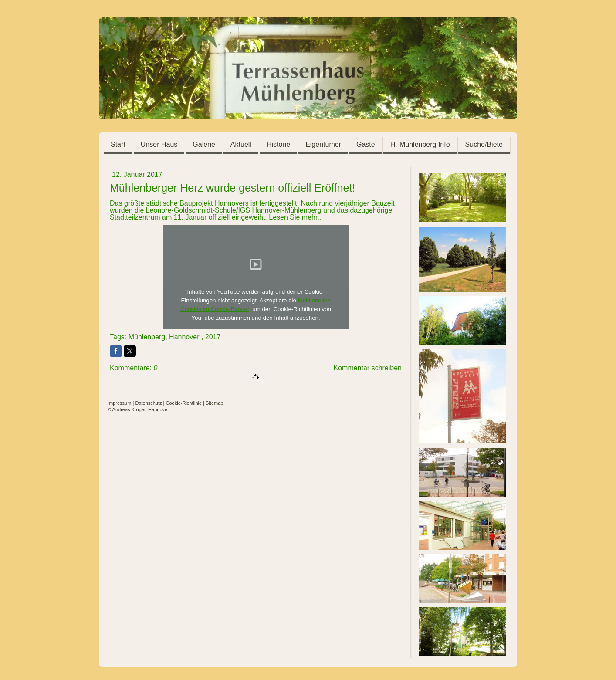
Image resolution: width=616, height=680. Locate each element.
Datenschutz (148, 403)
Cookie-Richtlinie (184, 403)
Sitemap (214, 403)
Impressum (119, 403)
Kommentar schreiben (367, 368)
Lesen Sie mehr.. (295, 217)
